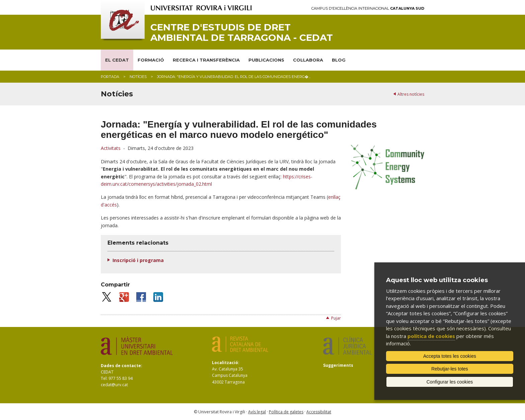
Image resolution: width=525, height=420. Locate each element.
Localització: (226, 363)
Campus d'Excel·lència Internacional (368, 9)
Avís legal (257, 412)
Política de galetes (286, 412)
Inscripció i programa (138, 260)
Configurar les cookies (450, 382)
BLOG (339, 60)
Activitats (111, 148)
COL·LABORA (308, 60)
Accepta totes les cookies (450, 356)
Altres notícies (411, 94)
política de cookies (431, 336)
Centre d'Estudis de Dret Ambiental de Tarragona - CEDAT (242, 32)
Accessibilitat (319, 412)
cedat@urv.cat (114, 385)
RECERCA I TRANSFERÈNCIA (206, 60)
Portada (110, 77)
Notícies (138, 77)
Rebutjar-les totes (450, 369)
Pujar (336, 318)
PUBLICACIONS (266, 60)
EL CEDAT (117, 60)
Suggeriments (338, 365)
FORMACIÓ (151, 60)
